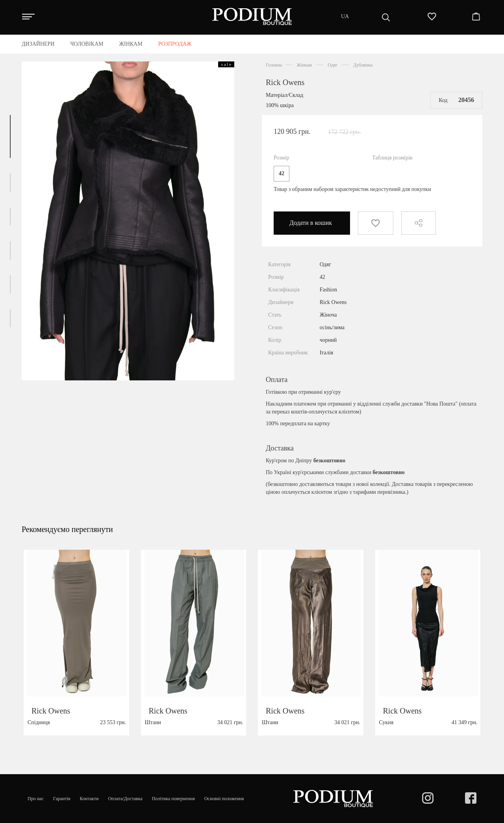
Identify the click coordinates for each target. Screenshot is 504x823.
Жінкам (304, 65)
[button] (10, 136)
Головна (274, 65)
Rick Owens (285, 82)
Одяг (333, 65)
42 (282, 173)
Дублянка (363, 65)
